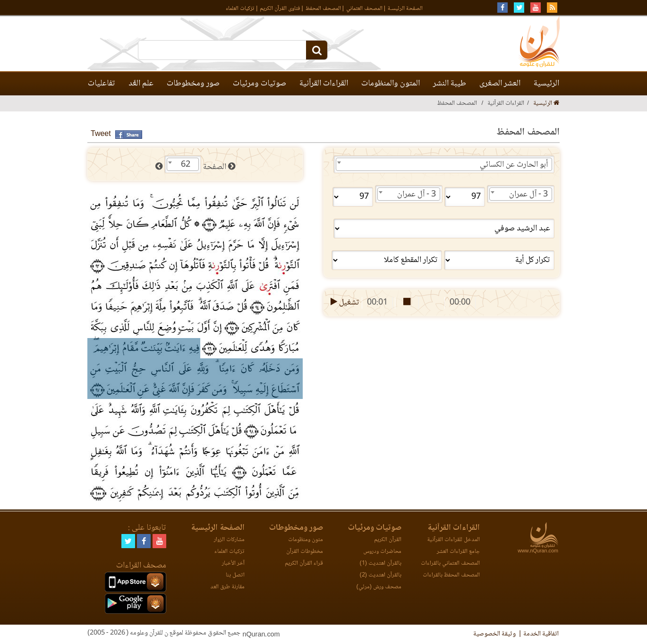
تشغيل (344, 303)
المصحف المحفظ (323, 9)
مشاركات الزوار (229, 540)
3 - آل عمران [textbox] (528, 195)
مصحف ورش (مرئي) (379, 587)
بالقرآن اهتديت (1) (381, 563)
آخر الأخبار (233, 563)
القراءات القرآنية (324, 84)
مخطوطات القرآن (305, 552)
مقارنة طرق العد (227, 587)
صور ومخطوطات (193, 84)
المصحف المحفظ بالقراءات (451, 575)
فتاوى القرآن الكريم (280, 9)
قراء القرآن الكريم (304, 563)
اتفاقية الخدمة (541, 634)
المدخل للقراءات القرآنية (453, 540)
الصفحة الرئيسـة (405, 9)
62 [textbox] (186, 165)
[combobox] (444, 164)
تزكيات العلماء (240, 9)
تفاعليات (102, 84)
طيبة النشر (450, 84)
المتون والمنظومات (391, 84)
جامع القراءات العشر (458, 552)
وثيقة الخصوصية (494, 634)
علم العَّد (141, 84)
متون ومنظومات (306, 540)
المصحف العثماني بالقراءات (450, 563)
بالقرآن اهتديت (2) (381, 575)
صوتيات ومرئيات (260, 84)
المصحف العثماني (364, 9)
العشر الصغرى (500, 84)
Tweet (101, 134)
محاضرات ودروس (382, 552)
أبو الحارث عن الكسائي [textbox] (514, 165)
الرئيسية (546, 84)
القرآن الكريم (388, 540)
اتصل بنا (235, 575)
